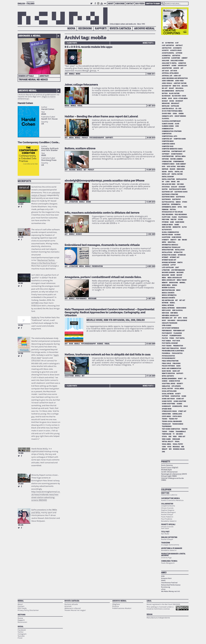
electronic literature (170, 194)
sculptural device (168, 384)
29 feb (21, 353)
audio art (177, 76)
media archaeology (175, 278)
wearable (176, 447)
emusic (178, 202)
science (79, 234)
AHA (163, 576)
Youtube (102, 5)
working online (179, 449)
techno (165, 419)
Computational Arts (169, 136)
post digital (180, 338)
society (178, 394)
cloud (177, 124)
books (172, 101)
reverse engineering (169, 379)
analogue (165, 61)
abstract (179, 45)
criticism (165, 159)
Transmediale (181, 432)
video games (166, 439)
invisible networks (169, 263)
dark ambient (181, 164)
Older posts (72, 43)
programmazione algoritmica (173, 351)
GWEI (163, 580)
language (165, 265)
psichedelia (166, 353)
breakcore (166, 103)
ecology (174, 187)
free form (165, 220)
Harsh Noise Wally (40, 449)
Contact (130, 4)
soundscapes (177, 406)
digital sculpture (168, 179)
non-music (171, 321)
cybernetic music (168, 164)
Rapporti (101, 28)
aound (174, 66)
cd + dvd (178, 109)
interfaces (182, 255)
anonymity (166, 66)
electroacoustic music (178, 189)
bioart (171, 88)
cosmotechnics (177, 154)
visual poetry (178, 444)
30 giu (21, 283)
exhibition (166, 204)
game (172, 222)
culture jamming (176, 159)
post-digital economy (170, 343)
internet (165, 257)
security (180, 384)
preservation (97, 266)
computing (166, 151)
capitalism (175, 106)
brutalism (166, 106)
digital (171, 172)
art (66, 74)
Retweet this (19, 207)
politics (165, 338)
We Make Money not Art (171, 591)
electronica (180, 197)
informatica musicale (170, 245)
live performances (178, 270)
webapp (165, 449)
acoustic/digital (168, 53)
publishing (176, 363)
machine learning (168, 273)
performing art (179, 331)
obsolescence (182, 321)
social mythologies (169, 391)
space (186, 406)
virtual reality (168, 442)
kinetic (180, 263)
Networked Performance (171, 585)
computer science (168, 144)
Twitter (92, 5)
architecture (167, 68)
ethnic (185, 202)
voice (169, 447)
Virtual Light (166, 476)
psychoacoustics (168, 356)
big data (185, 86)
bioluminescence (168, 91)
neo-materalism (168, 300)
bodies (164, 98)
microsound (174, 283)
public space (166, 363)
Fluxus (174, 217)
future (180, 220)
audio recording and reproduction (175, 78)
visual (80, 106)
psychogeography (97, 138)
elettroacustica (168, 202)
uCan (163, 589)
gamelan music (167, 225)
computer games (180, 139)
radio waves (166, 371)
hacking (72, 170)
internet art (175, 257)
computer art (167, 139)
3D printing (169, 43)
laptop (173, 265)
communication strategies (172, 131)
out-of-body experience (170, 328)
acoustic (165, 50)
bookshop (179, 101)
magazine (165, 275)
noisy (164, 321)
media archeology (169, 280)
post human (166, 341)
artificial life (167, 76)
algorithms (176, 58)
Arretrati (44, 76)
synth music (166, 416)
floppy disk (166, 217)
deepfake (165, 169)
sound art (180, 399)
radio (178, 366)
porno (172, 338)
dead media (181, 167)
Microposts (24, 181)
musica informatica (169, 295)
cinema (181, 114)
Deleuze (172, 169)
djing (167, 182)
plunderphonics (175, 336)
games (177, 225)
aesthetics (176, 56)
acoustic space (176, 50)
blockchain (166, 96)
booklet (165, 101)
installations (167, 252)
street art (182, 411)
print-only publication (170, 348)
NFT (175, 318)
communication (168, 129)
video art (182, 437)
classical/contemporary (171, 121)
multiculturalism (168, 290)
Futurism (165, 222)
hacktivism (69, 376)
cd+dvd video (166, 114)
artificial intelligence (170, 73)
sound (88, 202)
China (175, 114)
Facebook (95, 5)
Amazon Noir (166, 578)
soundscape (166, 406)
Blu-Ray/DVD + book (179, 96)
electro (165, 189)
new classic (166, 310)
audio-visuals (167, 83)
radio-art (176, 371)
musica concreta (168, 293)
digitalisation (181, 179)
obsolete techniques (170, 323)
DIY (163, 182)
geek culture (166, 227)
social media (179, 389)
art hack (165, 71)
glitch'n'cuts (167, 230)
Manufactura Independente (158, 618)
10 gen (21, 453)
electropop (176, 199)
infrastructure (168, 250)
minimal (182, 283)
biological (179, 88)
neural (172, 303)
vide (170, 437)
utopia (164, 437)
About (111, 4)
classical (165, 119)
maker (173, 275)
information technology (171, 247)
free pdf (173, 220)
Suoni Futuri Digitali (170, 467)
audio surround (168, 81)
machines (180, 273)
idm (179, 240)
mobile (72, 74)
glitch (184, 227)
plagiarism (178, 333)
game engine (180, 222)
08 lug (21, 525)
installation (180, 250)
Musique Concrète (168, 298)
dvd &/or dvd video (169, 184)
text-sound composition (171, 429)
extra (180, 207)
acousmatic (177, 48)
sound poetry (167, 401)
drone (173, 182)
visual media (166, 444)
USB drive (179, 434)
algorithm (166, 58)
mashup (179, 275)
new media (174, 313)
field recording (167, 215)
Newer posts (148, 43)
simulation (166, 386)
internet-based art (169, 260)
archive (176, 68)
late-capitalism (168, 268)
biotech (165, 93)
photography (167, 333)
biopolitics (180, 91)
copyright (166, 154)
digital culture (177, 174)
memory (165, 283)
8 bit (177, 43)
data (164, 167)
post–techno (167, 346)
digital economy (168, 177)
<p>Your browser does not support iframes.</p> (39, 138)
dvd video (180, 184)
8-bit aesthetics (168, 45)
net (85, 170)
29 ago (21, 484)
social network (168, 394)
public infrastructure (170, 361)
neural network (168, 305)
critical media (180, 156)
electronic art (167, 192)
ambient (185, 58)
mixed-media (166, 285)
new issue (165, 313)
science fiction (174, 381)
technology (166, 424)
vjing (164, 447)
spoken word (167, 409)
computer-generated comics (172, 149)
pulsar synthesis (168, 366)
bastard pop (166, 86)
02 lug (21, 237)
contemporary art (178, 151)
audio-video (179, 81)
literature (73, 202)
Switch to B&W (153, 4)
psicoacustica (177, 353)
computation (167, 134)
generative (176, 227)
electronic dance (181, 192)
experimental (176, 204)
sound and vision (168, 399)
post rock (176, 341)
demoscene (181, 169)
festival (173, 210)
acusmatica (166, 56)
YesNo (34, 318)
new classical (178, 310)
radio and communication (171, 368)
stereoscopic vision (169, 411)
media (67, 106)
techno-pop (173, 419)
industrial (172, 242)
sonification (175, 396)
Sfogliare (116, 604)
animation (182, 63)
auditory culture (180, 83)
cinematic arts (167, 116)
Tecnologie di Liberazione (171, 474)
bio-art (165, 88)
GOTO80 (35, 303)
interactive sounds (169, 255)
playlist (165, 336)
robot (180, 379)
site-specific (176, 386)
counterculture (168, 156)
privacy (85, 138)
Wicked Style (166, 470)
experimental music (169, 207)
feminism (165, 210)
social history (167, 389)
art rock (174, 71)
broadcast (175, 103)
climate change (168, 124)
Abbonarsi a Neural (29, 36)
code (177, 126)
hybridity (165, 240)
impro (164, 242)
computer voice (168, 146)
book (71, 344)
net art (182, 300)
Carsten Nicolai (168, 109)
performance (81, 299)
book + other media (181, 98)
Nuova (71, 28)
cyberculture (167, 162)
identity (173, 240)
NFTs (180, 318)
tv (174, 434)
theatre (184, 429)
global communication (170, 232)
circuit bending (180, 116)
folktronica (183, 217)
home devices (176, 237)
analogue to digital (169, 63)
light (177, 268)
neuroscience (181, 308)
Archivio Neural (144, 28)
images (184, 240)
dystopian (166, 187)
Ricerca (116, 606)
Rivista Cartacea (120, 28)
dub (178, 182)
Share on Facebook (21, 207)
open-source (166, 325)
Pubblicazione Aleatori (122, 608)
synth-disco (177, 416)
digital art (166, 174)
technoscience (178, 424)
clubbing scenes (168, 126)
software (165, 396)
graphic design (167, 235)
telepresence (167, 426)
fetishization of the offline (172, 212)
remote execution (168, 373)
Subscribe (120, 4)
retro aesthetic (168, 376)
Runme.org (166, 587)
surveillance (177, 414)
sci (185, 379)
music (78, 74)
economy (182, 187)
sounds (179, 404)
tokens (171, 432)
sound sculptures (168, 404)
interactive (178, 252)
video (175, 437)
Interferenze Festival (169, 583)
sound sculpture (180, 401)
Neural (21, 601)
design (164, 172)
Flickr (105, 5)
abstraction (167, 48)
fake (185, 207)
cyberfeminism (178, 162)
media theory (182, 280)
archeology (182, 66)
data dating (171, 167)
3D (163, 43)
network (165, 303)
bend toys (176, 86)
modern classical (168, 288)
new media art (167, 318)
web (183, 447)
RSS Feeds (140, 4)
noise (185, 318)
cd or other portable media (172, 111)
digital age (179, 172)
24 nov (21, 204)
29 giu (21, 325)
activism (179, 53)
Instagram (99, 5)
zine (163, 452)
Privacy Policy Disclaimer (28, 610)
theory (165, 432)
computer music (168, 141)
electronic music (168, 197)
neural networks (168, 308)
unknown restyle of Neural (46, 194)
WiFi (170, 449)
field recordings (181, 215)
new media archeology (170, 316)
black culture (174, 93)
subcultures (166, 414)
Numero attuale (26, 76)
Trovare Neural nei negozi (33, 80)
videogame (92, 299)
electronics (166, 199)
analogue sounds (177, 61)
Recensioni (85, 28)
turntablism (166, 434)
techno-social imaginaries (172, 421)
